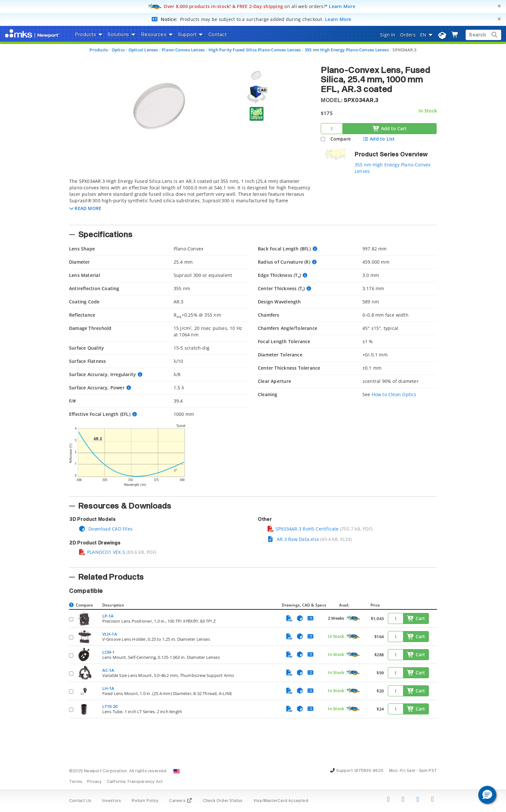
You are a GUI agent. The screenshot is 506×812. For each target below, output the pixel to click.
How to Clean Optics (394, 394)
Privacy (94, 782)
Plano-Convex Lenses (183, 50)
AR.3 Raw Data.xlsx (293, 539)
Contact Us (80, 801)
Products (99, 50)
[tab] (190, 200)
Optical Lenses (143, 50)
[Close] (499, 6)
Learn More (342, 6)
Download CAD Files (106, 529)
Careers (181, 801)
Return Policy (145, 801)
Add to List (379, 139)
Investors (111, 801)
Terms (76, 782)
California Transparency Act (135, 782)
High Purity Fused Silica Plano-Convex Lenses (255, 50)
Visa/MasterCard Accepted (281, 801)
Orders (408, 35)
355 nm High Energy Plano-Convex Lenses (347, 50)
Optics (118, 50)
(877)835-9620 (369, 771)
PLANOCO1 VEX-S (102, 552)
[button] (85, 208)
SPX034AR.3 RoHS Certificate (303, 529)
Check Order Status (223, 801)
